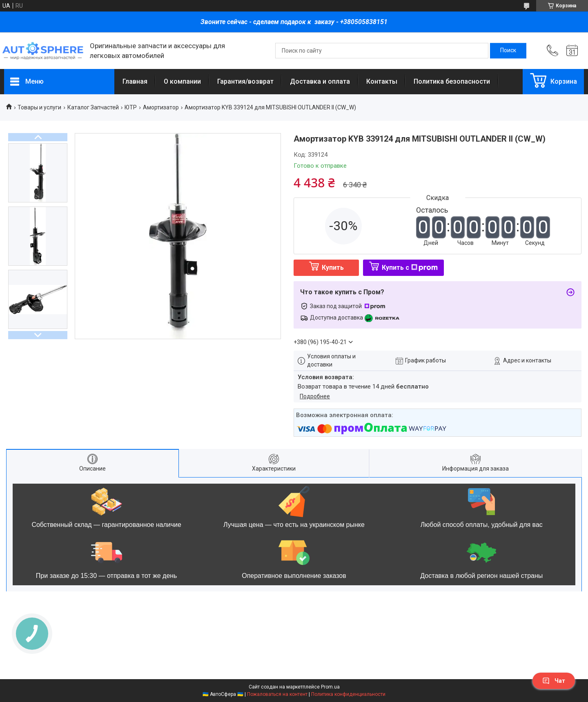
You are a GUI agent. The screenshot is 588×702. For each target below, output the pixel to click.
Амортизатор (161, 107)
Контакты (382, 81)
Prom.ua (330, 687)
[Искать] (508, 51)
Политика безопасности (452, 81)
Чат (554, 681)
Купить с (410, 268)
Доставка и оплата (320, 81)
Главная (135, 81)
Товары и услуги (39, 107)
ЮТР (131, 107)
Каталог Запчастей (93, 107)
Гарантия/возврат (245, 81)
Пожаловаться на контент (277, 694)
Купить (333, 268)
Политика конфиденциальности (348, 694)
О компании (182, 81)
